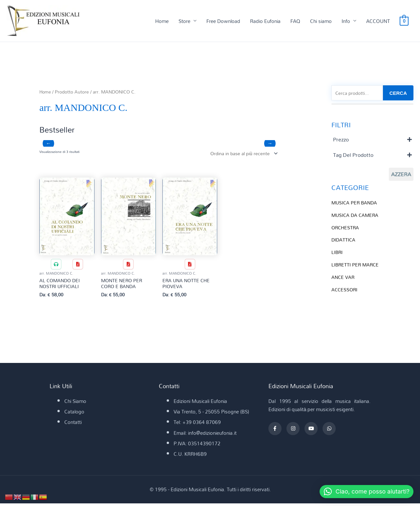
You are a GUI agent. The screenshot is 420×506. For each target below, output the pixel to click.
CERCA (398, 93)
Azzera (401, 175)
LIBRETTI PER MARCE (356, 265)
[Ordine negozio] (241, 154)
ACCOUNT (378, 21)
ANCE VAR (343, 278)
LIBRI (337, 253)
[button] (363, 492)
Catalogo (74, 414)
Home (162, 21)
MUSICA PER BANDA (355, 203)
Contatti (73, 425)
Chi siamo (321, 21)
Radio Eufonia (265, 21)
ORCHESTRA (346, 228)
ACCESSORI (345, 290)
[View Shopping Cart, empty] (404, 21)
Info (346, 21)
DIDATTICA (344, 241)
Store (184, 21)
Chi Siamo (75, 404)
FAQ (295, 21)
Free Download (223, 21)
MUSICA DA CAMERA (356, 216)
